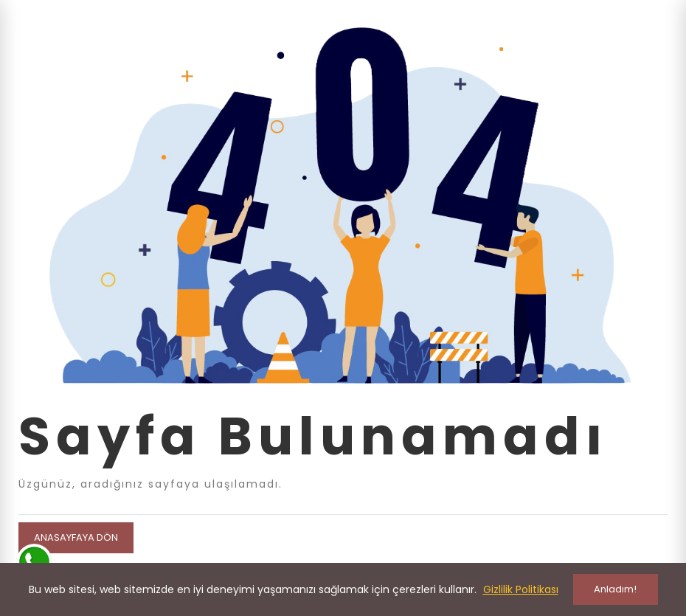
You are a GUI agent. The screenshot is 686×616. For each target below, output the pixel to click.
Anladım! (615, 589)
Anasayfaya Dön (76, 537)
